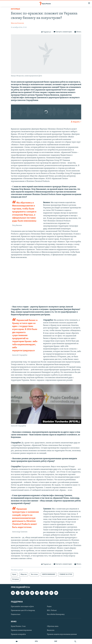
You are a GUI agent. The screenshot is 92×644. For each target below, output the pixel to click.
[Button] (46, 32)
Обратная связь (53, 626)
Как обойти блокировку (56, 614)
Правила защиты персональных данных (62, 634)
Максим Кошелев (17, 23)
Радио (49, 607)
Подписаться (16, 614)
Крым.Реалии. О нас (18, 626)
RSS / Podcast (52, 610)
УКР (56, 641)
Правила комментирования (21, 630)
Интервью (15, 9)
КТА (36, 641)
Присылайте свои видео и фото (22, 607)
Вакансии (51, 630)
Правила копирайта (18, 634)
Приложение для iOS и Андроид (23, 610)
